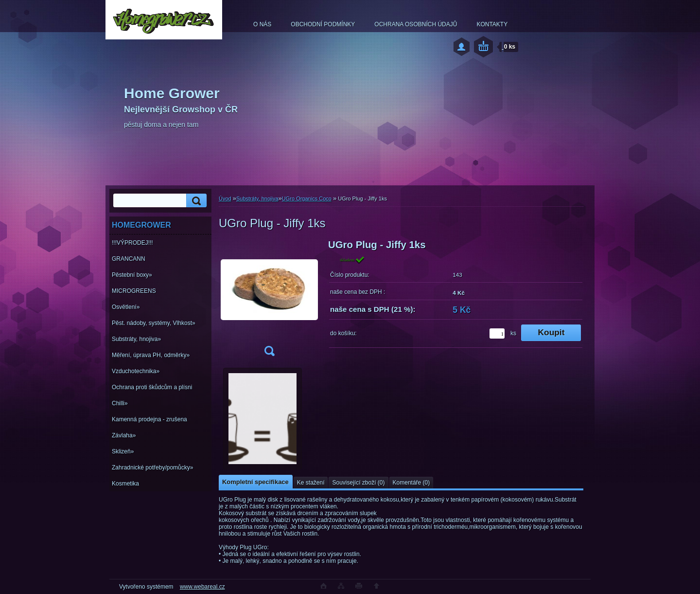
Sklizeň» (123, 451)
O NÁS (262, 24)
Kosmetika (125, 484)
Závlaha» (124, 435)
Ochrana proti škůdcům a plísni (152, 387)
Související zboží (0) (358, 483)
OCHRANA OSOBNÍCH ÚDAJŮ (416, 24)
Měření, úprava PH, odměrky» (151, 355)
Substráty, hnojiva (257, 198)
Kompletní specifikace (255, 482)
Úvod (225, 198)
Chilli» (120, 403)
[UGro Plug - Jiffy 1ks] (269, 301)
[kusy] (497, 333)
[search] (195, 201)
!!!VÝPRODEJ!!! (132, 243)
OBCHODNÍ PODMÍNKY (323, 24)
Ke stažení (311, 483)
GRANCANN (129, 259)
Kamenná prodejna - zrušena (149, 419)
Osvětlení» (126, 307)
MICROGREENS (134, 291)
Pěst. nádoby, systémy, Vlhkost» (154, 323)
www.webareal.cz (202, 587)
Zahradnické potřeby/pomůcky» (152, 468)
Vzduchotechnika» (136, 371)
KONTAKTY (492, 24)
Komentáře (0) (411, 483)
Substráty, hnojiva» (136, 339)
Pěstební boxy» (132, 275)
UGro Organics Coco (307, 198)
